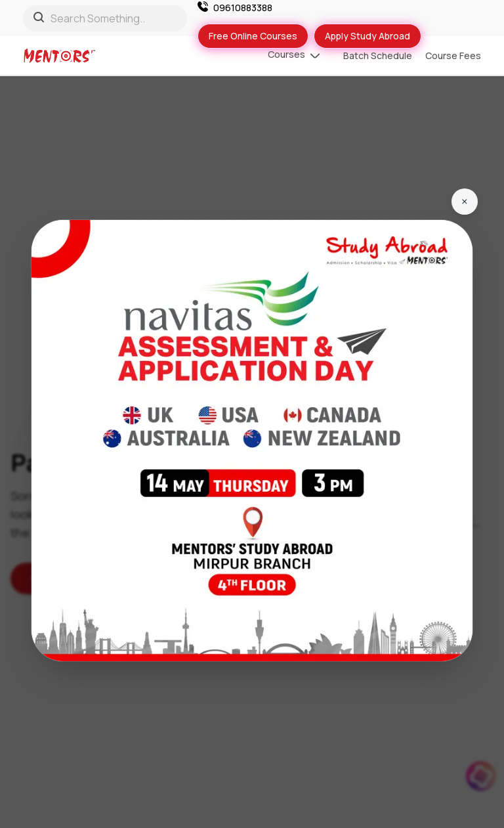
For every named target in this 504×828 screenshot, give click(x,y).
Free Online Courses (253, 36)
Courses (294, 56)
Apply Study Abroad (367, 36)
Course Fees (453, 55)
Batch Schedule (378, 55)
